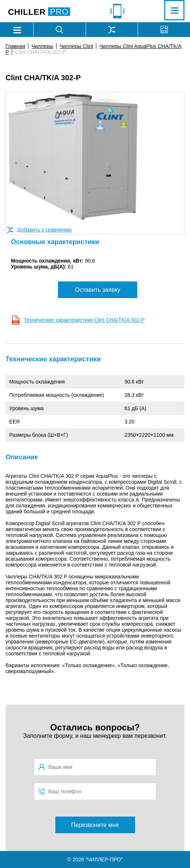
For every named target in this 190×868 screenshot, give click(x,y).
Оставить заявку (98, 290)
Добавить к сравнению (44, 230)
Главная (15, 46)
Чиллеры (42, 46)
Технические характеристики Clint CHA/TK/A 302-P (84, 320)
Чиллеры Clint (76, 46)
